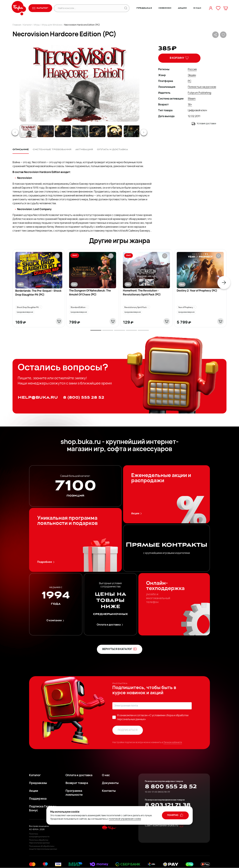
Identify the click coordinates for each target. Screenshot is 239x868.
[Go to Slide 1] (28, 131)
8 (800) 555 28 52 (84, 397)
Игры (37, 25)
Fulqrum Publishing (199, 93)
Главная (17, 25)
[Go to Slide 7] (132, 131)
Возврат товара (77, 783)
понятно (175, 815)
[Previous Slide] (15, 132)
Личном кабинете (173, 743)
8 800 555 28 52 (171, 787)
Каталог (28, 25)
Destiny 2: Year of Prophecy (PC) (197, 291)
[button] (79, 83)
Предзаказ (144, 8)
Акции (182, 8)
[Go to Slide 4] (80, 131)
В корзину (179, 58)
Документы (110, 783)
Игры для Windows (52, 25)
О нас (197, 8)
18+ (190, 105)
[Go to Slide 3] (63, 131)
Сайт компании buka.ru (164, 825)
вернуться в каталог (120, 649)
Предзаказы (38, 783)
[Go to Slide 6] (115, 131)
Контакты (109, 791)
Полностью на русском (202, 87)
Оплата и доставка (110, 625)
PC (189, 81)
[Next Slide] (144, 132)
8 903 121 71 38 (168, 805)
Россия (192, 70)
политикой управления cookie (125, 819)
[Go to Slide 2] (46, 131)
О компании (56, 621)
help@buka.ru (38, 397)
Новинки (165, 8)
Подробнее (46, 562)
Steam (192, 99)
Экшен (192, 75)
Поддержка (38, 799)
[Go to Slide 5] (97, 131)
